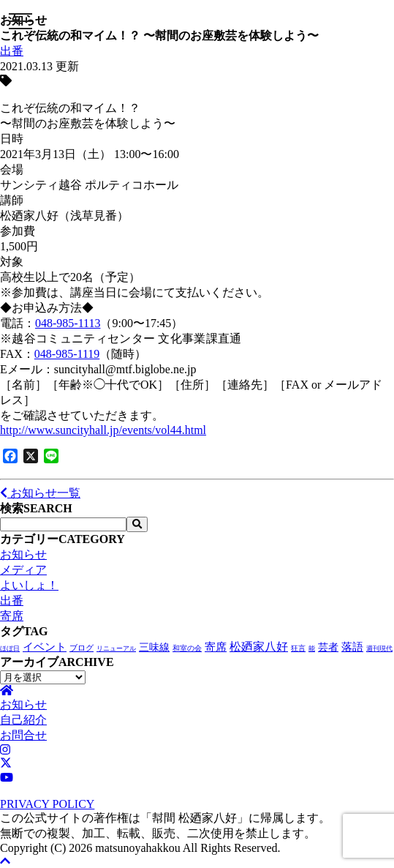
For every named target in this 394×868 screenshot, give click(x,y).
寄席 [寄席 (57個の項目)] (216, 647)
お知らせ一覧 (40, 493)
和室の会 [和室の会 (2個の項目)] (187, 648)
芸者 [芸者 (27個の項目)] (328, 647)
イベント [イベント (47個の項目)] (45, 647)
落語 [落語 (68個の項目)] (352, 647)
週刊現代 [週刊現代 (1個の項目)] (379, 648)
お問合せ (23, 735)
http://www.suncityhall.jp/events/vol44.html (103, 430)
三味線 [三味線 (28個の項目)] (154, 647)
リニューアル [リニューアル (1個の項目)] (116, 648)
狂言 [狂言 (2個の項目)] (298, 648)
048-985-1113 (68, 323)
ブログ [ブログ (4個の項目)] (82, 648)
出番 (12, 51)
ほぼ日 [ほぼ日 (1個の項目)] (10, 648)
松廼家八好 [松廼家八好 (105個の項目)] (259, 647)
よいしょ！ (29, 585)
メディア (23, 570)
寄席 (12, 616)
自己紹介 (23, 720)
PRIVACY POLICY (47, 804)
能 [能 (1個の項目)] (312, 648)
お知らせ (23, 554)
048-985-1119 (67, 354)
